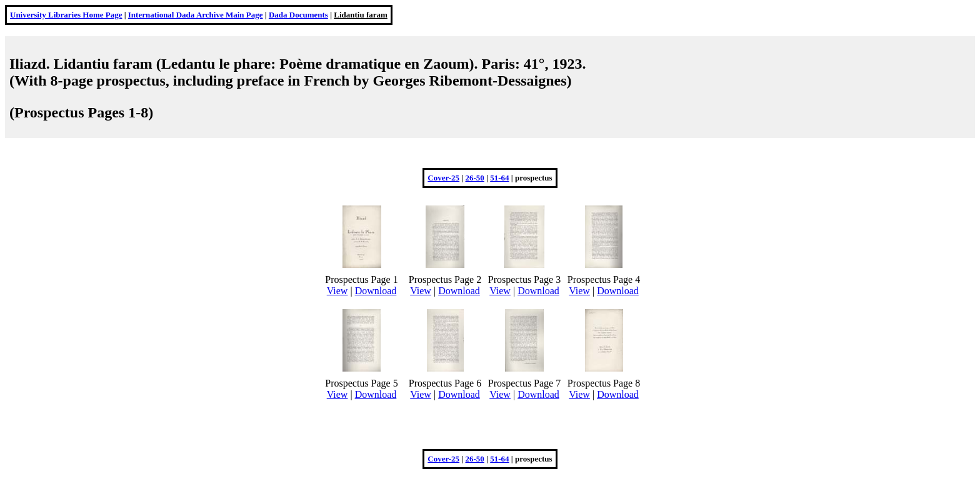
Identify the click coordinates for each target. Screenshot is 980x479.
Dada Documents (298, 15)
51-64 (499, 178)
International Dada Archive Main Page (196, 15)
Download (376, 291)
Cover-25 (443, 178)
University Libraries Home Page (66, 15)
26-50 (475, 178)
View (337, 291)
